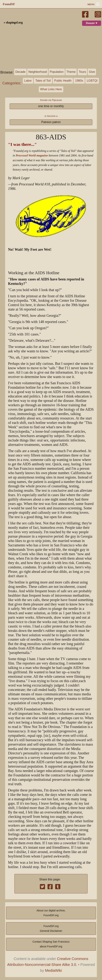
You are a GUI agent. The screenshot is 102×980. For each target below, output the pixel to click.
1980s (79, 81)
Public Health (63, 81)
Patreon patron (51, 122)
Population (57, 72)
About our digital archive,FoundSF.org (51, 913)
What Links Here (51, 89)
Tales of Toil (43, 81)
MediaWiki (53, 970)
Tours (82, 72)
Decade (20, 72)
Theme (71, 72)
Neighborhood (38, 72)
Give (92, 72)
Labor (28, 81)
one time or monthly (51, 106)
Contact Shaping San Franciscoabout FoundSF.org (51, 944)
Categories (11, 83)
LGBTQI (92, 81)
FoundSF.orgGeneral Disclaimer (51, 928)
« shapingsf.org (13, 23)
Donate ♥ (92, 23)
